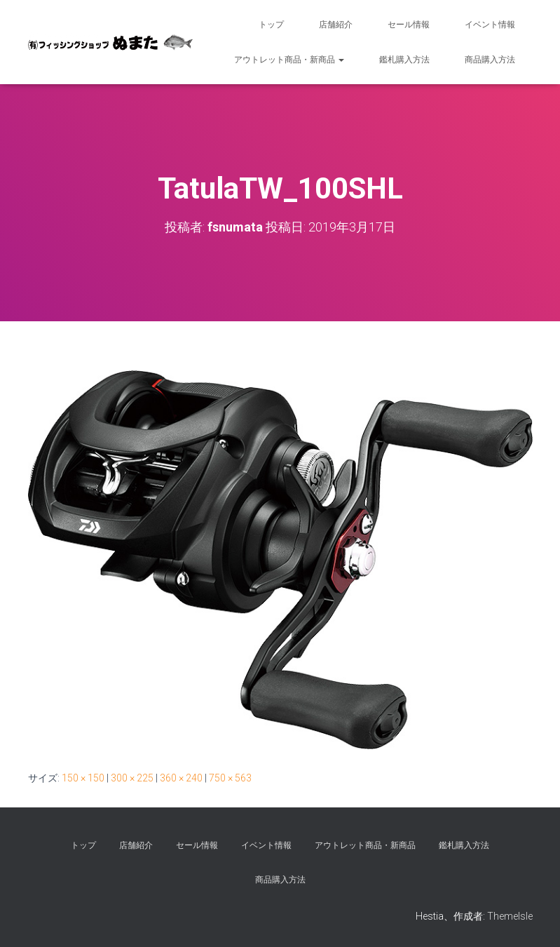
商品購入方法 (490, 60)
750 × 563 (230, 778)
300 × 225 (132, 778)
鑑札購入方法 (404, 60)
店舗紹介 (336, 25)
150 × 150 (83, 778)
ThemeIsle (510, 916)
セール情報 (409, 25)
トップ (271, 25)
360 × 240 (181, 778)
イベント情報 (490, 25)
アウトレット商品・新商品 (289, 60)
